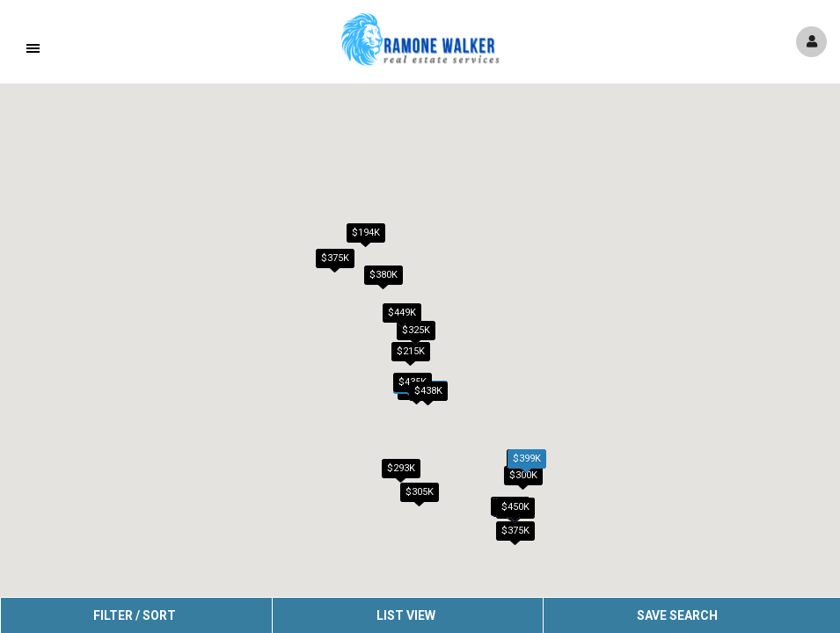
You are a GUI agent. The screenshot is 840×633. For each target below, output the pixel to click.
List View (406, 615)
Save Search (677, 615)
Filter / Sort (135, 615)
